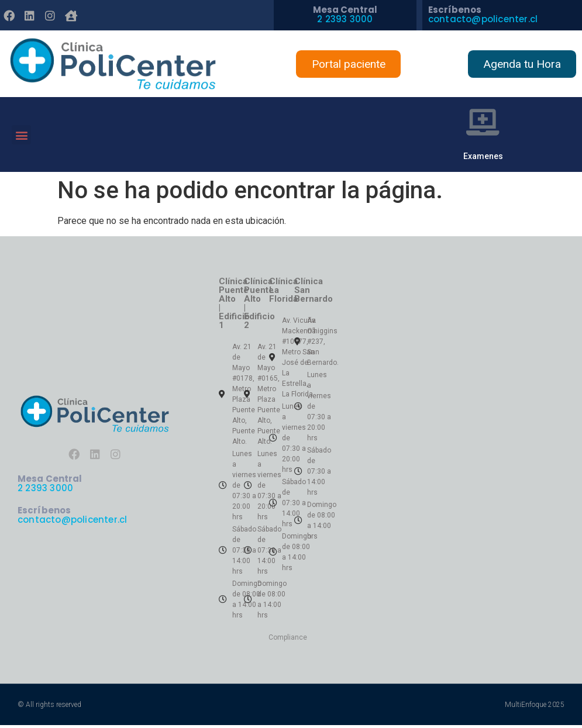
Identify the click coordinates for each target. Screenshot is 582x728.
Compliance (288, 640)
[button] (21, 136)
